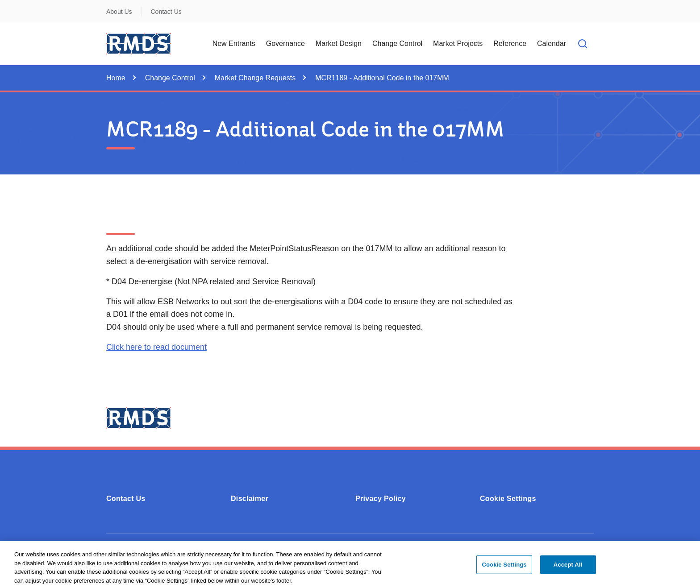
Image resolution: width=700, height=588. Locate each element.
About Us (119, 12)
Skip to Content (15, 6)
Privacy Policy (381, 499)
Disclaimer (250, 499)
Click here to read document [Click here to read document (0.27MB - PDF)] (156, 347)
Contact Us (166, 12)
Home (116, 78)
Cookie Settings (508, 499)
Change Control (170, 78)
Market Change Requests (255, 78)
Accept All (568, 567)
